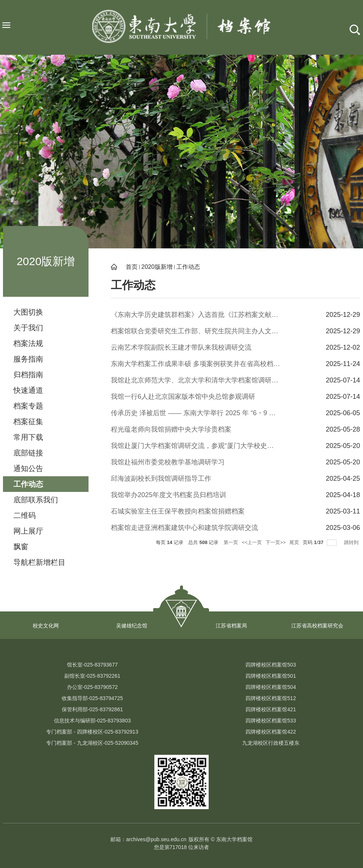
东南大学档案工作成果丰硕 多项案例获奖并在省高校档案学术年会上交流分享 (196, 364)
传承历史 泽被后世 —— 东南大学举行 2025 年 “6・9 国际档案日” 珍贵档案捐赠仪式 (196, 413)
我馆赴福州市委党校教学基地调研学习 (168, 462)
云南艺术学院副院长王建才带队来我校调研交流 (181, 347)
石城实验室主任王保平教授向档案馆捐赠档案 (178, 511)
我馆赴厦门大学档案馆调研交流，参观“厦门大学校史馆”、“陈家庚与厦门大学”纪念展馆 (196, 446)
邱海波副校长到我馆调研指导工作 (161, 478)
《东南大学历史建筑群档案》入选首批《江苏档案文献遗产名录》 (196, 315)
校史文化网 (46, 626)
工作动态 (188, 267)
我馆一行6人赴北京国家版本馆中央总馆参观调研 (183, 397)
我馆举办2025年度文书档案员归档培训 (168, 495)
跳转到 (352, 542)
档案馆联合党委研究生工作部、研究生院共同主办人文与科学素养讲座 (196, 331)
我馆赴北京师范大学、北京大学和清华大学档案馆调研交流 (196, 380)
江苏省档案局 (231, 626)
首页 (132, 267)
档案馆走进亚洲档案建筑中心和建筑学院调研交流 (184, 528)
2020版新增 (157, 267)
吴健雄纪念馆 (132, 626)
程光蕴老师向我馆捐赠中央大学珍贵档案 (171, 429)
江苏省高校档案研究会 (317, 626)
